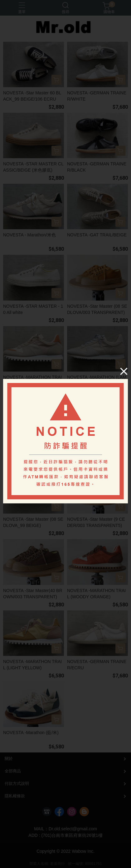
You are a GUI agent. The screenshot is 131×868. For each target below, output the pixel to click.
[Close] (124, 371)
